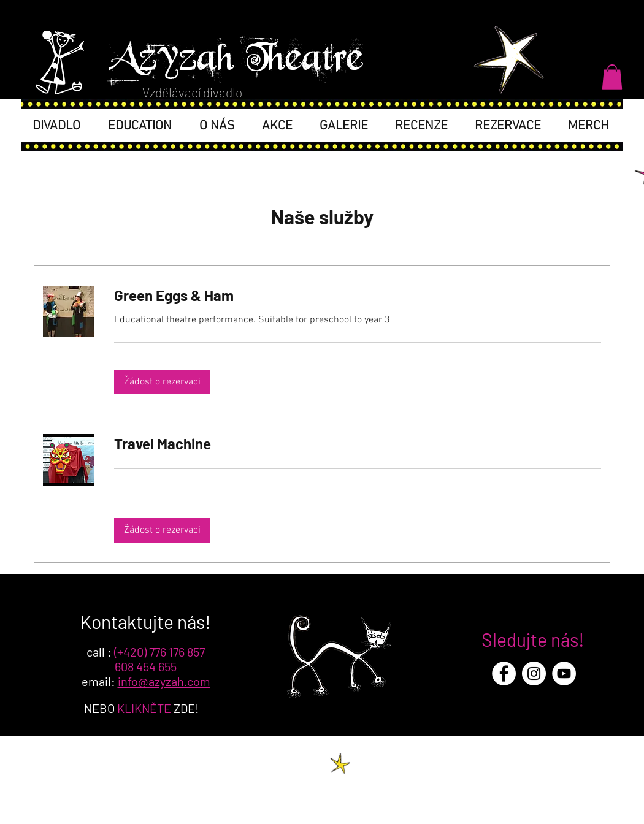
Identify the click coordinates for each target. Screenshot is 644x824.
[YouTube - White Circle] (564, 673)
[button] (612, 77)
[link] (358, 296)
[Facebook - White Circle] (504, 673)
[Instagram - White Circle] (534, 673)
